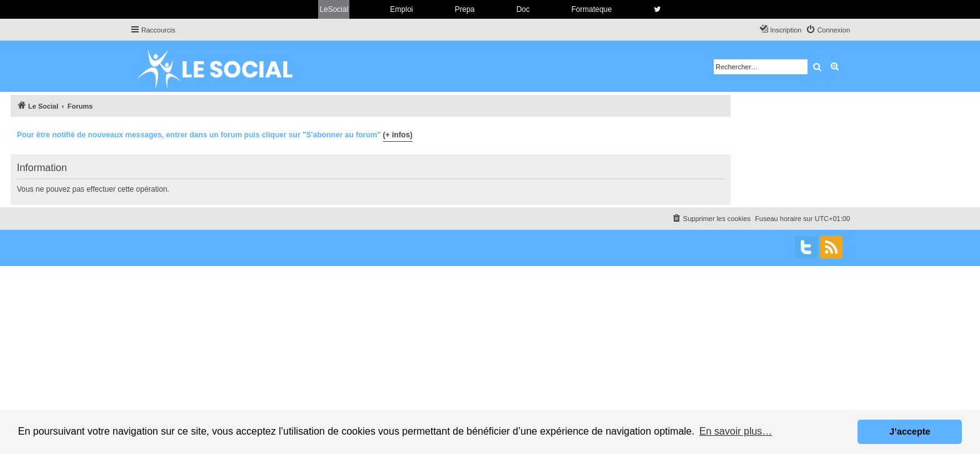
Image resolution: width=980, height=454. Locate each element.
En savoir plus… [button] (736, 431)
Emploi (402, 9)
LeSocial (334, 9)
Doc (523, 9)
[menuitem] (828, 30)
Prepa (464, 9)
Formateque (592, 9)
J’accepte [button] (910, 432)
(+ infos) (398, 135)
